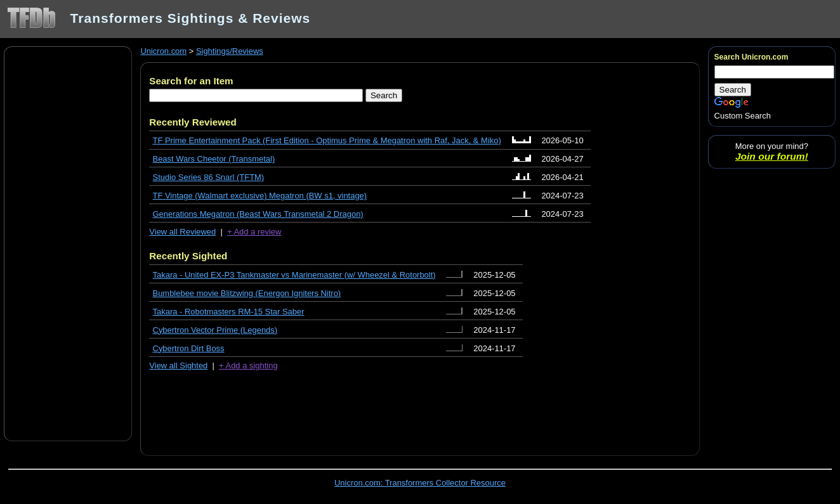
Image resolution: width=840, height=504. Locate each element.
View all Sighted (178, 365)
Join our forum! (772, 156)
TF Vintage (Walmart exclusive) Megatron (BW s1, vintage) (260, 196)
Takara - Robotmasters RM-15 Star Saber (229, 312)
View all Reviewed (182, 232)
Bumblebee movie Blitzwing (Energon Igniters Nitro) (247, 293)
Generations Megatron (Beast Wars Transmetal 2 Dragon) (258, 214)
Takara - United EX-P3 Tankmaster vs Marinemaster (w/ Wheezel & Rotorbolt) (294, 275)
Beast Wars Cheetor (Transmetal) (214, 159)
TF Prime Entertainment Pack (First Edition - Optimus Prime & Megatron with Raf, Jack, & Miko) (327, 140)
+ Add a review (254, 232)
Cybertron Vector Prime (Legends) (215, 330)
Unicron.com (163, 51)
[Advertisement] (68, 243)
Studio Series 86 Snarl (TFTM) (209, 177)
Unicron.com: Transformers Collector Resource (420, 483)
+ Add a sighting (248, 365)
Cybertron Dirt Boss (189, 348)
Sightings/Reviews (230, 51)
